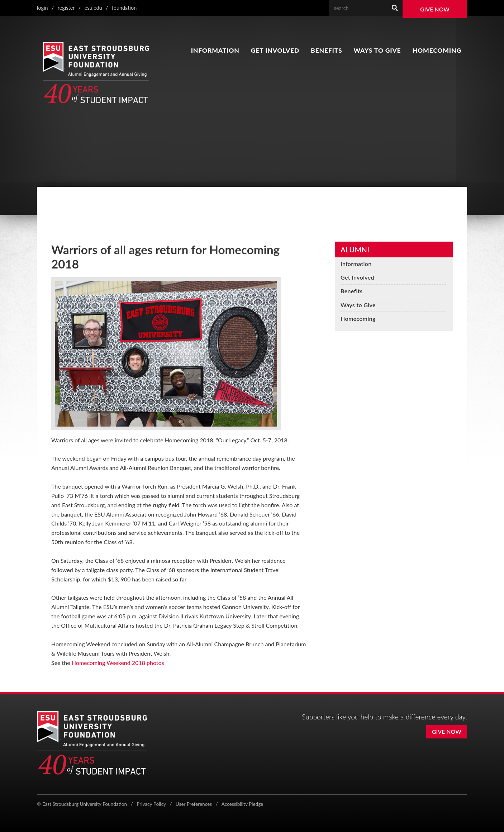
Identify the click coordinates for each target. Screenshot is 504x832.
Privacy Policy (151, 804)
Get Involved (275, 50)
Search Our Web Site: (387, 0)
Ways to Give (377, 50)
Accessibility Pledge (243, 804)
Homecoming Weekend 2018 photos (118, 663)
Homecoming (437, 50)
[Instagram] (432, 805)
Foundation (124, 8)
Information (215, 50)
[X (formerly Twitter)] (417, 805)
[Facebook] (402, 805)
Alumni (355, 249)
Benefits (326, 50)
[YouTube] (448, 805)
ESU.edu (93, 8)
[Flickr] (463, 805)
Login (42, 8)
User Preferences (194, 804)
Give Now (435, 9)
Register (66, 8)
